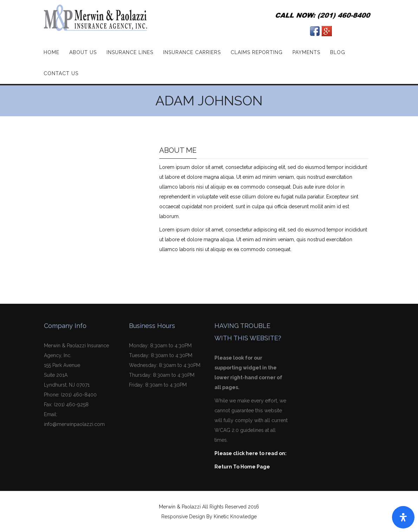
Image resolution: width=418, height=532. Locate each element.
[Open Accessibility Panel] (403, 517)
